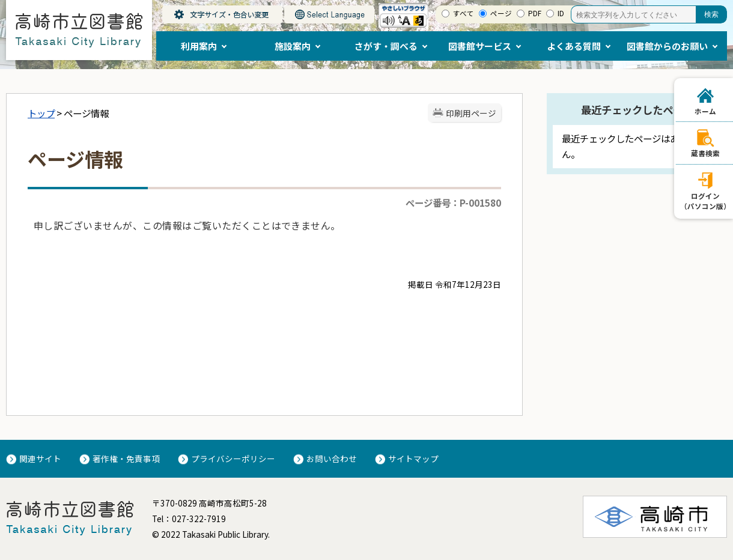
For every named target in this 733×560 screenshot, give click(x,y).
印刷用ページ (471, 113)
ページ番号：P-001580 (453, 202)
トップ (41, 113)
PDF (535, 13)
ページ (501, 13)
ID (561, 13)
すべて (464, 13)
